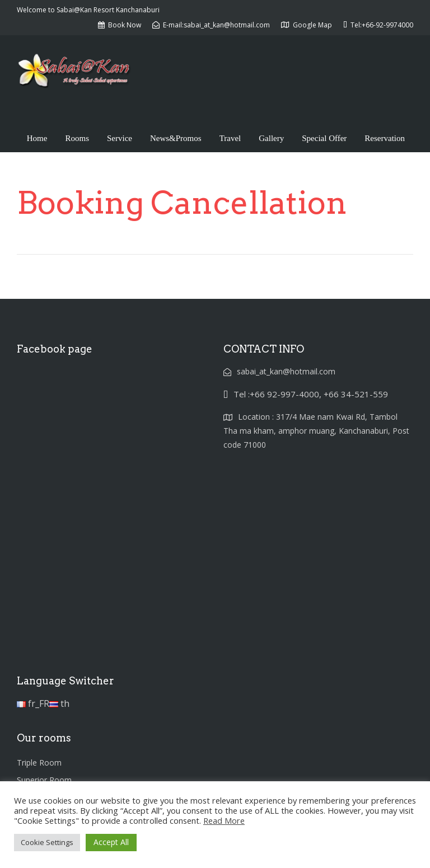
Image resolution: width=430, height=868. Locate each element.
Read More (224, 820)
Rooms (77, 138)
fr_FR (33, 703)
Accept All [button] (111, 842)
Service (120, 138)
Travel (230, 138)
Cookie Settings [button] (47, 842)
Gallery (271, 138)
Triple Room (39, 763)
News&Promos (176, 138)
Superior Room (44, 780)
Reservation (385, 138)
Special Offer (324, 138)
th (59, 703)
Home (37, 138)
